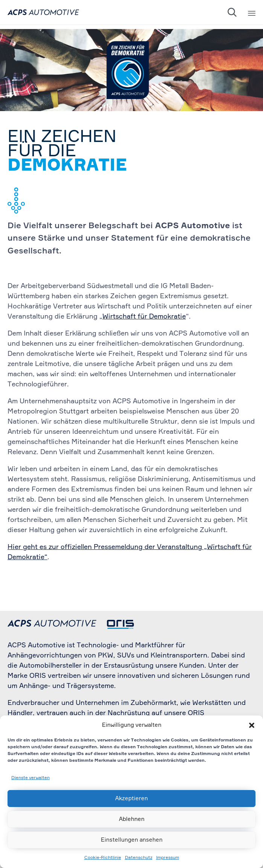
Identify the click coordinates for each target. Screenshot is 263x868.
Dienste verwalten (30, 778)
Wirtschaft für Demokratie (144, 317)
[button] (252, 725)
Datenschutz (139, 858)
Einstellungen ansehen (132, 840)
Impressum (168, 858)
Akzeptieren (131, 799)
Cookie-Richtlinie (103, 858)
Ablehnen (132, 819)
